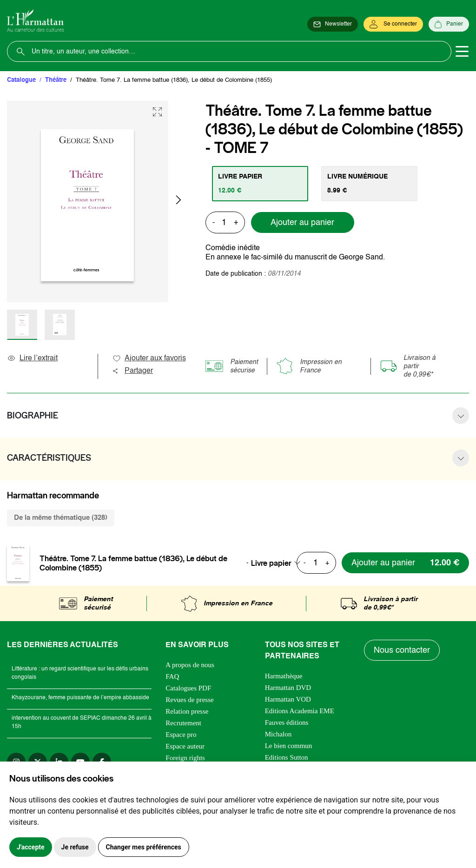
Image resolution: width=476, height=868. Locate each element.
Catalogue (21, 80)
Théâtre (56, 80)
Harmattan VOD (288, 699)
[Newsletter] (333, 24)
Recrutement (183, 723)
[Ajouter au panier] (405, 563)
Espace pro (181, 735)
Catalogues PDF (188, 688)
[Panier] (449, 24)
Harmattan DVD (288, 688)
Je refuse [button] (75, 847)
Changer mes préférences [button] (144, 847)
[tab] (260, 184)
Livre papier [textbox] (271, 563)
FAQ (172, 676)
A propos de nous (190, 665)
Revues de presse (189, 700)
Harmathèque (284, 676)
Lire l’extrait (32, 358)
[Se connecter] (393, 24)
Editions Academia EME (300, 711)
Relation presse (187, 711)
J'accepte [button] (31, 847)
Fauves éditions (287, 722)
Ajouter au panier (302, 223)
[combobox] (278, 563)
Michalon (278, 734)
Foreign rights (185, 758)
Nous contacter (402, 650)
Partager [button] (132, 371)
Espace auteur (185, 746)
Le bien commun (289, 746)
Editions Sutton (287, 757)
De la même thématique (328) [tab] (61, 518)
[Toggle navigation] (462, 52)
